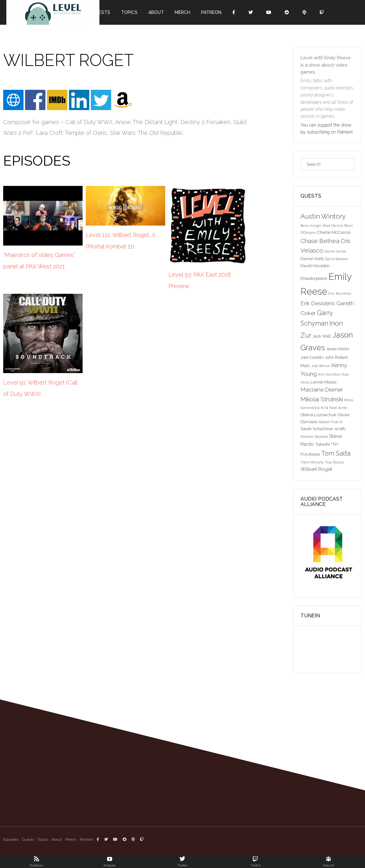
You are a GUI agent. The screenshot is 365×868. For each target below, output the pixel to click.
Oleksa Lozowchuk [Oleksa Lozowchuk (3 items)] (318, 415)
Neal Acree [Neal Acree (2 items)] (338, 408)
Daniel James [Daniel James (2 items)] (335, 251)
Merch (182, 12)
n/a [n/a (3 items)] (324, 407)
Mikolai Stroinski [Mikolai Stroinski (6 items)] (322, 399)
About (156, 12)
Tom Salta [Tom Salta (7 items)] (336, 453)
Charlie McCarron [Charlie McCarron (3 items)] (334, 232)
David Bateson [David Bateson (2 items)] (337, 259)
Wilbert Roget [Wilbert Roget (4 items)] (316, 469)
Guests (101, 12)
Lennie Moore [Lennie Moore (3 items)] (323, 382)
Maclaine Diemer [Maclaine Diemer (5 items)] (322, 390)
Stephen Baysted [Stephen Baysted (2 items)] (314, 437)
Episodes (11, 839)
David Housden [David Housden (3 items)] (315, 266)
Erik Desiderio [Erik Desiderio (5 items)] (318, 303)
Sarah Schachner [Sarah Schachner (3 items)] (317, 429)
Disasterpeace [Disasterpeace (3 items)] (314, 278)
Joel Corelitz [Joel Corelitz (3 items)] (312, 357)
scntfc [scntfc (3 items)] (340, 429)
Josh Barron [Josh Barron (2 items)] (321, 366)
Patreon (211, 12)
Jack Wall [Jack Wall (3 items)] (322, 336)
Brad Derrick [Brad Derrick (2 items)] (333, 226)
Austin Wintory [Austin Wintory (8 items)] (323, 216)
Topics (129, 12)
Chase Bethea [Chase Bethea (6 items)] (320, 241)
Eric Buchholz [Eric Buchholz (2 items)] (340, 293)
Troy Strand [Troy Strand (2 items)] (334, 462)
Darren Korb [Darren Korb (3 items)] (312, 259)
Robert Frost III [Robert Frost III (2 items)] (331, 422)
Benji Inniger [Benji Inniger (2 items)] (311, 226)
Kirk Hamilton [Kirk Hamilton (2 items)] (329, 374)
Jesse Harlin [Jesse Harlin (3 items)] (338, 349)
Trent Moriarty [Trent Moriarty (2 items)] (312, 462)
